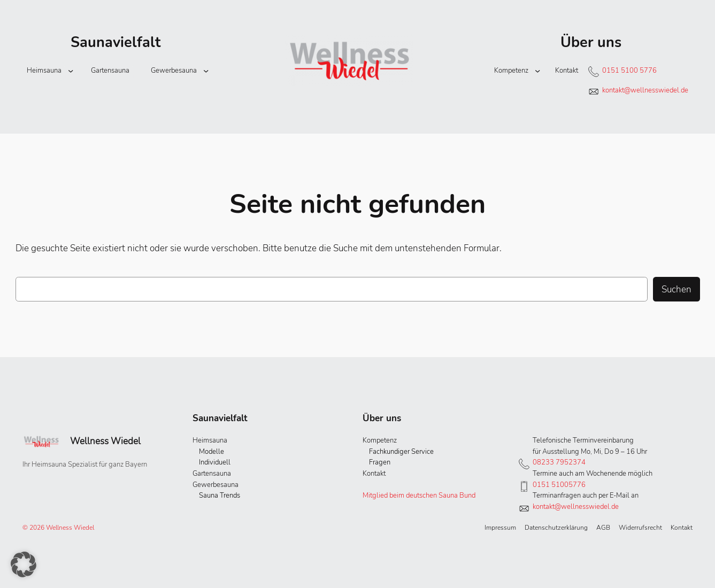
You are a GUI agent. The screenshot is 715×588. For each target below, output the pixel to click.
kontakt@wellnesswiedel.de (645, 90)
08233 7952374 (559, 462)
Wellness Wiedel (105, 441)
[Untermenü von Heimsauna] (71, 71)
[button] (24, 564)
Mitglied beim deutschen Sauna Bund (419, 496)
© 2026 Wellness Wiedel (58, 528)
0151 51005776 (559, 485)
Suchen (676, 289)
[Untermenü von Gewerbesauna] (206, 71)
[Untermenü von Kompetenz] (537, 71)
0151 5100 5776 (629, 71)
